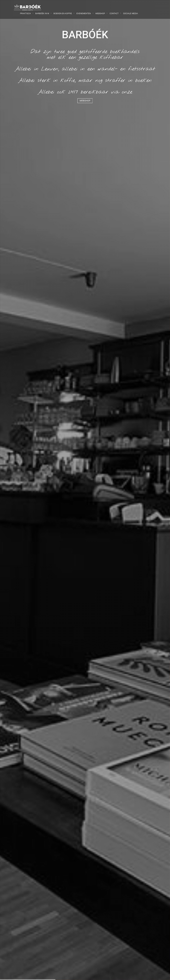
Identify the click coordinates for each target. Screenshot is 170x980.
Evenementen (84, 14)
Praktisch (25, 14)
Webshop (100, 14)
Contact (114, 14)
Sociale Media (130, 14)
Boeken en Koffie (63, 14)
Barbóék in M (42, 14)
